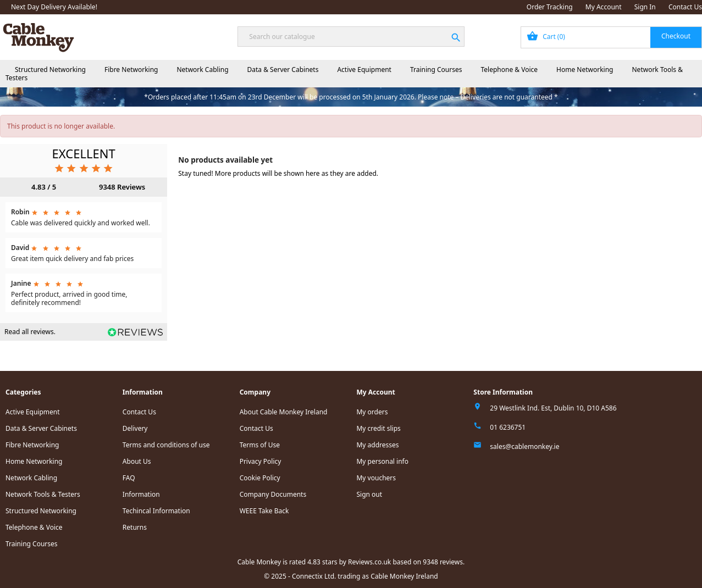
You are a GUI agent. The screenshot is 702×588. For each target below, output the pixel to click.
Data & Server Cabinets (283, 70)
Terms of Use (260, 445)
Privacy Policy (261, 461)
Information (141, 494)
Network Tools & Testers (43, 494)
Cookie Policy (260, 478)
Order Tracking (550, 7)
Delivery (135, 428)
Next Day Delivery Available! (54, 7)
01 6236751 (508, 427)
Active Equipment (364, 70)
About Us (137, 461)
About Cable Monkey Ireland (284, 412)
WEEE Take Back (264, 511)
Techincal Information (156, 511)
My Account (604, 7)
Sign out (369, 494)
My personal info (382, 461)
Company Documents (273, 494)
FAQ (129, 478)
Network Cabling (202, 70)
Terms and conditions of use (166, 445)
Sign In (645, 7)
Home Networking (585, 70)
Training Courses (436, 70)
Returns (135, 527)
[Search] (351, 37)
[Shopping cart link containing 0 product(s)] (611, 37)
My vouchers (376, 478)
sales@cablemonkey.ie (524, 446)
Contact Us (685, 7)
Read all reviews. (30, 332)
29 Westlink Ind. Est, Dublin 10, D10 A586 (553, 408)
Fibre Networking (131, 70)
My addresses (377, 445)
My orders (372, 412)
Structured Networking (50, 70)
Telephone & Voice (509, 70)
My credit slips (378, 428)
